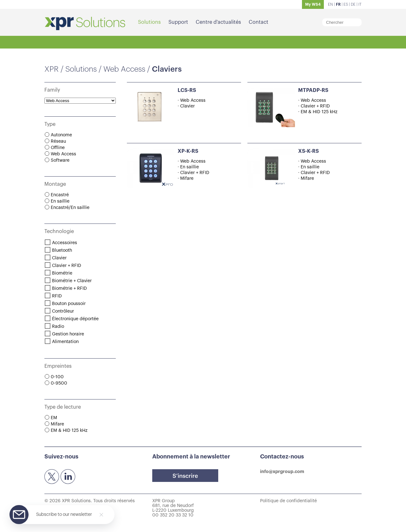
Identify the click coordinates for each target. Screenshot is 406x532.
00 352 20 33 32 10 (173, 515)
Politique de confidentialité (288, 501)
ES (346, 4)
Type (50, 124)
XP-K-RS (188, 151)
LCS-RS (187, 90)
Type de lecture (63, 407)
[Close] (101, 515)
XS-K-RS (308, 151)
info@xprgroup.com (282, 471)
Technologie (59, 231)
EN (331, 4)
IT (360, 4)
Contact (259, 22)
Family (52, 90)
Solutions (149, 22)
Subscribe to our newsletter (64, 515)
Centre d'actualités (218, 22)
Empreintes (58, 366)
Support (178, 22)
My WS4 (313, 4)
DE (353, 4)
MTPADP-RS (313, 90)
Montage (55, 184)
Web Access (124, 69)
